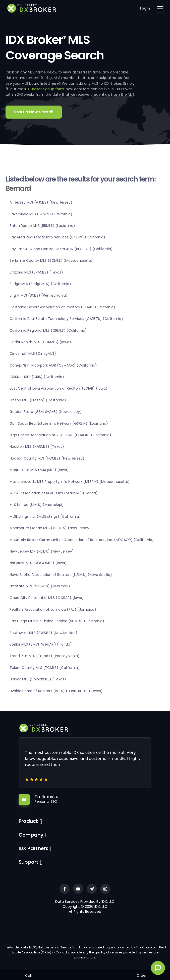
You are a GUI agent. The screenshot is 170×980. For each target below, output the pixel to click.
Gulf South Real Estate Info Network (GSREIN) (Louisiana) (59, 423)
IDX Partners (34, 848)
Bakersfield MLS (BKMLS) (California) (41, 214)
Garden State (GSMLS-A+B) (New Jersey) (46, 412)
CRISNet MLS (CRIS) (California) (37, 377)
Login (145, 8)
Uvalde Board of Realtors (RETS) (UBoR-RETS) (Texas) (56, 691)
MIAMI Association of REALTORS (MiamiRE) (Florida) (54, 493)
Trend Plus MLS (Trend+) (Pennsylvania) (45, 656)
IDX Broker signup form (44, 89)
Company (31, 835)
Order (142, 975)
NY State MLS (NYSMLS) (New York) (40, 586)
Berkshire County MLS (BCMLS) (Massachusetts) (52, 260)
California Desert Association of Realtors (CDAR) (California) (62, 307)
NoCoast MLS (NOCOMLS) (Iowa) (38, 563)
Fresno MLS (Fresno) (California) (38, 400)
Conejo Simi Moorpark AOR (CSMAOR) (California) (53, 365)
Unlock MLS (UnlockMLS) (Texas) (38, 679)
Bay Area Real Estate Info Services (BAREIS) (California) (57, 237)
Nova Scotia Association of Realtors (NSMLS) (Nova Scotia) (61, 575)
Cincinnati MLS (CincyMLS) (33, 353)
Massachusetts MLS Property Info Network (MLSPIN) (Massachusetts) (70, 482)
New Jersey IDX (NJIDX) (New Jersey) (42, 551)
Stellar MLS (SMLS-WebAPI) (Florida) (41, 644)
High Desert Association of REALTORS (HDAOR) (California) (60, 435)
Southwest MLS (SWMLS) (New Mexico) (43, 633)
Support (29, 862)
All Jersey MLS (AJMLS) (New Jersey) (41, 202)
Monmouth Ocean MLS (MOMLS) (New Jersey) (50, 528)
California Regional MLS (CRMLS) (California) (48, 330)
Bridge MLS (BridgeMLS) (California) (40, 284)
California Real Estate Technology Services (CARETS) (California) (66, 319)
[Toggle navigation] (160, 8)
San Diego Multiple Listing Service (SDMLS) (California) (57, 621)
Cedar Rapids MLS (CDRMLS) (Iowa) (40, 342)
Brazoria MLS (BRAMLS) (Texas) (36, 272)
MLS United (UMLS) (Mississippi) (37, 505)
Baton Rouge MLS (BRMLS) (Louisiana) (42, 226)
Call (28, 975)
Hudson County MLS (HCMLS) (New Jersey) (47, 458)
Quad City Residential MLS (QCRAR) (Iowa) (47, 598)
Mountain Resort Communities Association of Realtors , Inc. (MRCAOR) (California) (82, 540)
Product (28, 821)
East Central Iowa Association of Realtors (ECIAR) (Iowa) (59, 388)
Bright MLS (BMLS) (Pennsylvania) (39, 295)
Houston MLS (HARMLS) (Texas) (37, 447)
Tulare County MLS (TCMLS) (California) (45, 668)
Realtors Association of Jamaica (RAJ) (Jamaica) (53, 609)
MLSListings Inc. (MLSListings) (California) (45, 516)
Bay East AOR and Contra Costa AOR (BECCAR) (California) (61, 249)
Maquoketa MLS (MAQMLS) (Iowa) (39, 470)
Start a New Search (34, 112)
